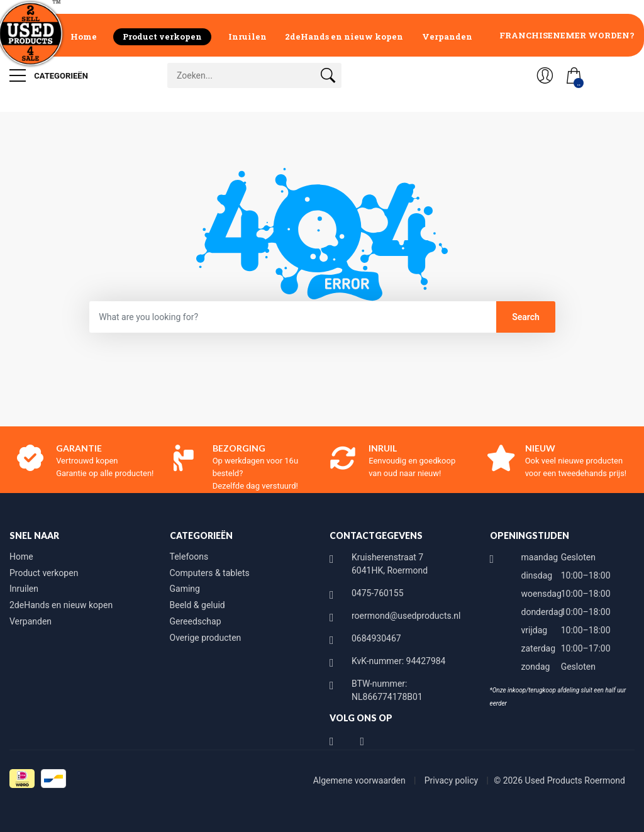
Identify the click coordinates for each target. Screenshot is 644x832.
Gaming (185, 589)
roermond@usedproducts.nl (406, 616)
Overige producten (206, 638)
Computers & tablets (210, 573)
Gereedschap (196, 621)
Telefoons (189, 557)
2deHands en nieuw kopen (344, 36)
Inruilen (247, 36)
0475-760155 (378, 593)
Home (84, 36)
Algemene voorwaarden (361, 780)
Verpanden (447, 36)
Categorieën (49, 75)
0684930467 (376, 638)
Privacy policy (452, 780)
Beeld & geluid (197, 605)
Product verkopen (162, 36)
